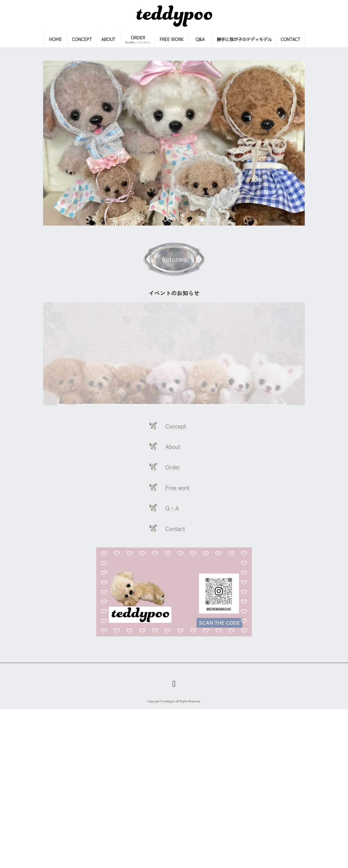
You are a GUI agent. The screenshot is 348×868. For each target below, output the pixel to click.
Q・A (172, 508)
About (173, 446)
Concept (176, 426)
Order (173, 467)
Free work (178, 487)
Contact (175, 528)
